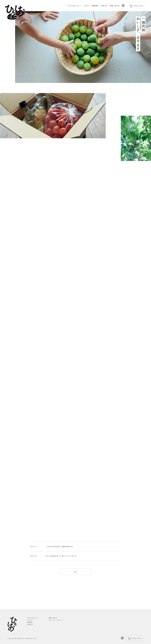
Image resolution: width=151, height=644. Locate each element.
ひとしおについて (33, 618)
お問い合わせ (53, 618)
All (76, 584)
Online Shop (138, 6)
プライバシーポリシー (56, 620)
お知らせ (30, 624)
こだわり (30, 620)
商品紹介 (30, 622)
